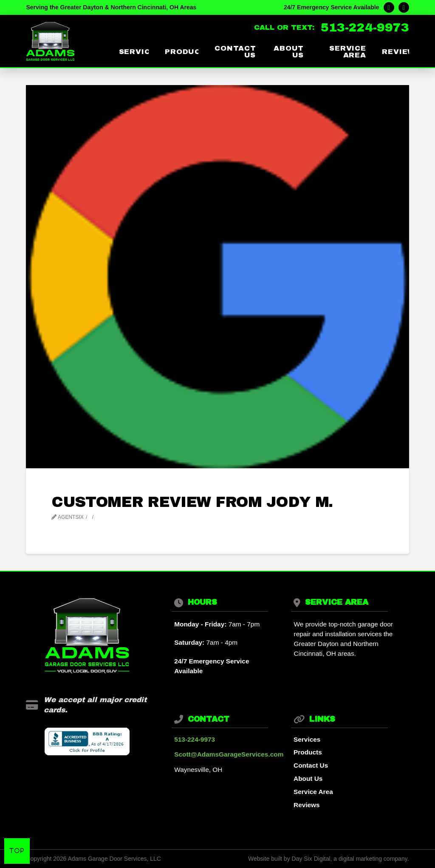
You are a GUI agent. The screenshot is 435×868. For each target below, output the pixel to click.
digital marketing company (373, 859)
